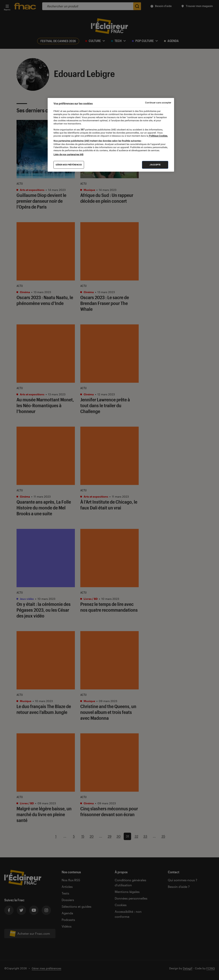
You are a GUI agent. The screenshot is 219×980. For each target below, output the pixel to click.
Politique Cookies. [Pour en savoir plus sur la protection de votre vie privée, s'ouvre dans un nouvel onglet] (158, 136)
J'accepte (155, 165)
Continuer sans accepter (158, 103)
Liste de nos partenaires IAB (68, 155)
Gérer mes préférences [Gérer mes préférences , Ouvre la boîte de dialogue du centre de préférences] (69, 165)
